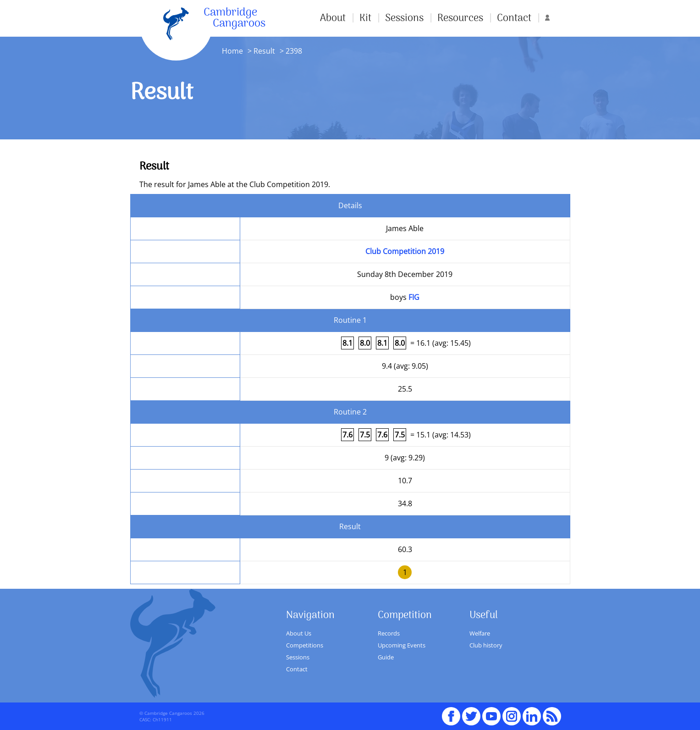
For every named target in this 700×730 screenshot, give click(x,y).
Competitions (305, 645)
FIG (414, 297)
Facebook (451, 712)
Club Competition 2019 (405, 251)
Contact (514, 18)
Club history (486, 645)
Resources (460, 18)
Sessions (404, 18)
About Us (299, 633)
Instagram (512, 712)
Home (232, 51)
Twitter (471, 712)
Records (389, 633)
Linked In (532, 716)
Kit (365, 18)
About (333, 18)
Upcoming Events (402, 645)
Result (264, 51)
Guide (386, 657)
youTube (491, 712)
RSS (552, 712)
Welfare (480, 633)
